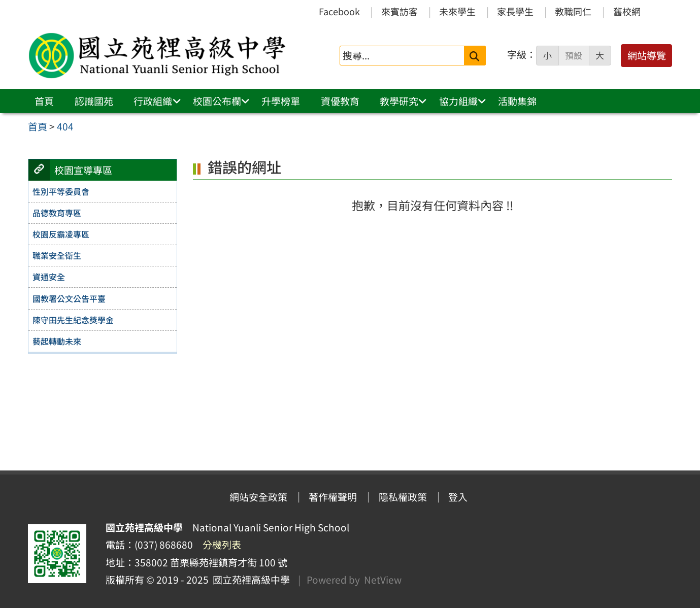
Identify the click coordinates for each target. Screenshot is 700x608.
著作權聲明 (333, 497)
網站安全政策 (258, 497)
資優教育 (340, 101)
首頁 (44, 101)
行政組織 (153, 101)
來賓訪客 (399, 11)
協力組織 (458, 101)
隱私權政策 (403, 497)
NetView (383, 580)
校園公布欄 (217, 101)
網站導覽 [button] (647, 55)
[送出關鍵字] (475, 56)
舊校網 (627, 11)
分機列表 (222, 545)
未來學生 (457, 11)
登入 (458, 497)
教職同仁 (573, 11)
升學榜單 (281, 101)
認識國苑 (94, 101)
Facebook (339, 11)
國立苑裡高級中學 (249, 580)
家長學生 (515, 11)
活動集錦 (517, 101)
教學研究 (399, 101)
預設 (574, 55)
